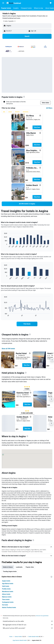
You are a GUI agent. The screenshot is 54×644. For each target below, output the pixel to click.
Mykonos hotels (7, 597)
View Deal (37, 127)
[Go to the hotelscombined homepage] (14, 3)
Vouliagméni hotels (8, 602)
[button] (3, 3)
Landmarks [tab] (19, 567)
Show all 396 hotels (8, 349)
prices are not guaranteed (42, 616)
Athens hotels (6, 594)
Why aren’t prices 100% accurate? (28, 628)
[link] (27, 204)
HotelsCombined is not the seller (28, 621)
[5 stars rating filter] (26, 112)
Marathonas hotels (8, 592)
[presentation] (24, 97)
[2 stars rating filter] (4, 112)
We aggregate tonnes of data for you (28, 625)
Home (11, 637)
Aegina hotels (6, 581)
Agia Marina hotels (8, 584)
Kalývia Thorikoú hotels (9, 607)
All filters (49, 108)
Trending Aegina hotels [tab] (10, 571)
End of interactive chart (3, 246)
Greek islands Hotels (34, 637)
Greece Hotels (18, 637)
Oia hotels (5, 605)
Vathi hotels (6, 586)
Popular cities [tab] (30, 567)
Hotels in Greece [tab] (8, 567)
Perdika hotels (6, 589)
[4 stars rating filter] (17, 112)
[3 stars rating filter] (10, 112)
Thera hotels (6, 600)
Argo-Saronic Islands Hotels (20, 640)
